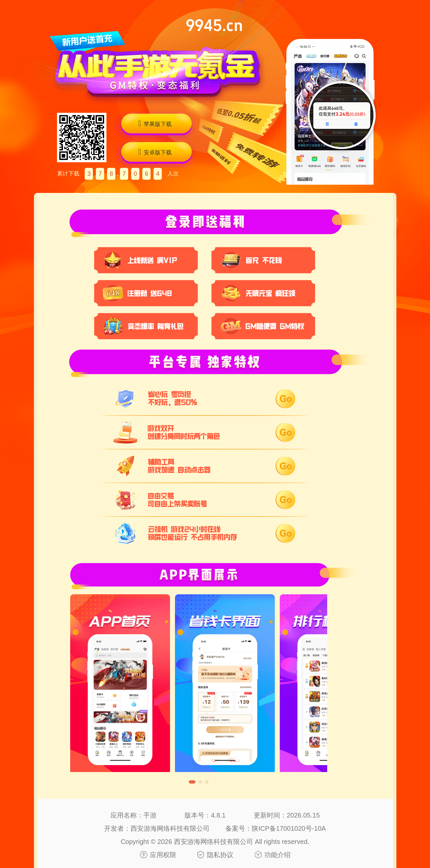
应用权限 (163, 855)
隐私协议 (220, 855)
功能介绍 (277, 855)
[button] (192, 782)
